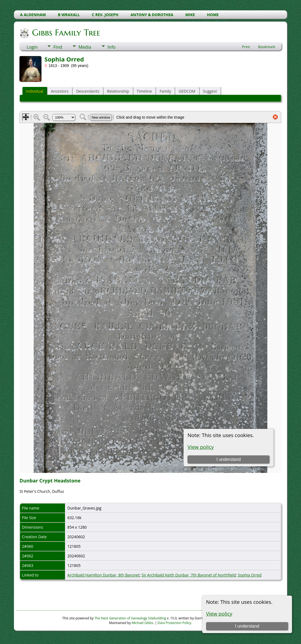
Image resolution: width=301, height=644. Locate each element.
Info (112, 47)
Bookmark (267, 47)
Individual (34, 91)
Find (58, 47)
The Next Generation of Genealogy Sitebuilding (130, 618)
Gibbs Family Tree (66, 33)
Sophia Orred (250, 575)
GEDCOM (187, 91)
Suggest (210, 91)
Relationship (118, 91)
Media (85, 47)
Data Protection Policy (174, 623)
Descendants (88, 91)
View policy (219, 614)
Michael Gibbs (142, 623)
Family (165, 91)
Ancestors (60, 91)
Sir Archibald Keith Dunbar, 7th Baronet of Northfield (189, 575)
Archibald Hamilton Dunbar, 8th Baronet (103, 575)
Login (32, 47)
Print (246, 47)
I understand (247, 626)
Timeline (144, 91)
